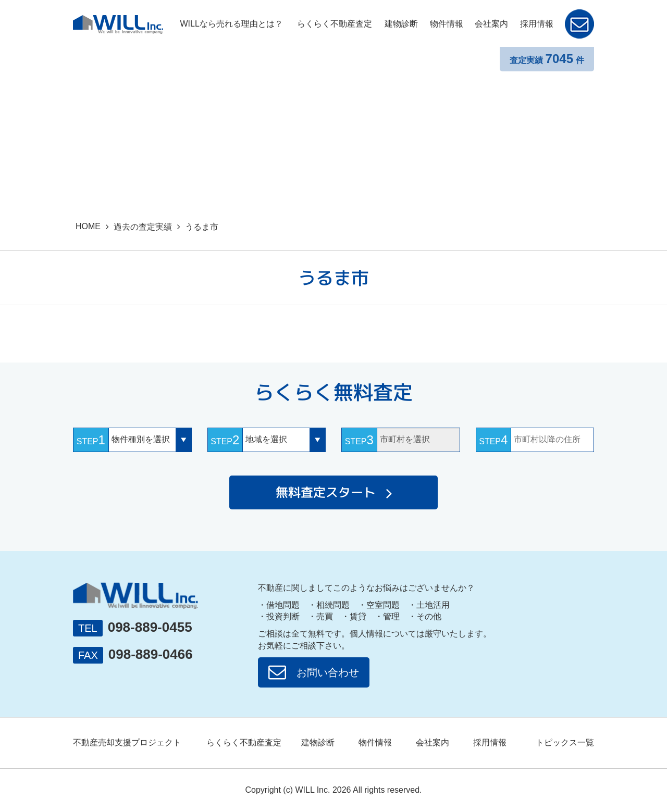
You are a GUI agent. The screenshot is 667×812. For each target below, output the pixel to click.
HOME (88, 226)
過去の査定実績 (143, 227)
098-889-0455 (150, 627)
